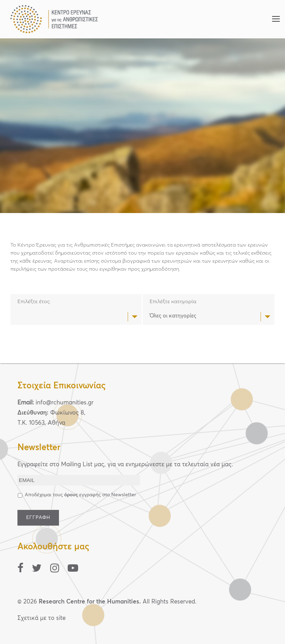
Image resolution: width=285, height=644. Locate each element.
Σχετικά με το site (42, 618)
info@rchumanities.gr (65, 403)
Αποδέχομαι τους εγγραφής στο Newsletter (80, 495)
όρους (71, 495)
